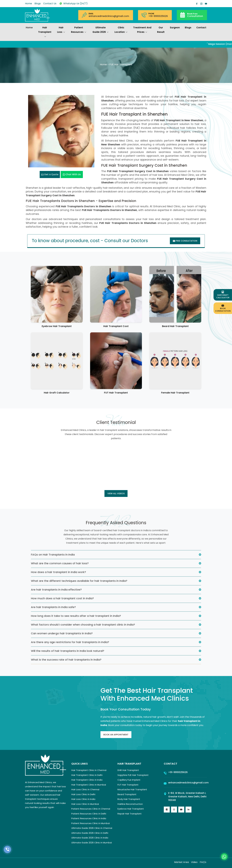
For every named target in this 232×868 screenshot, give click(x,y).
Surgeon (175, 28)
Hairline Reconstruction (130, 804)
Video (194, 862)
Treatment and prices (142, 30)
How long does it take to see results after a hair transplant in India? (76, 616)
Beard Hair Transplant (175, 326)
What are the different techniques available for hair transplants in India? (79, 581)
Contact (201, 28)
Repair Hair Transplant (130, 814)
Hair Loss (61, 30)
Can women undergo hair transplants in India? (62, 633)
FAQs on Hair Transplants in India (53, 555)
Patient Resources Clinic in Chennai (91, 809)
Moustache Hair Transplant (132, 789)
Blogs (38, 3)
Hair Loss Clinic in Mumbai (85, 804)
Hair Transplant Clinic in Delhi (87, 775)
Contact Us (50, 3)
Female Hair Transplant (175, 393)
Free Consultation (185, 241)
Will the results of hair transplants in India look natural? (68, 651)
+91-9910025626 (158, 16)
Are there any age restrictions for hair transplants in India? (70, 642)
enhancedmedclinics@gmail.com (109, 16)
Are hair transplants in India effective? (56, 590)
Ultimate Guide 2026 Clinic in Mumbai (92, 843)
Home (28, 3)
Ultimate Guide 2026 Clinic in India (90, 838)
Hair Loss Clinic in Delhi (83, 794)
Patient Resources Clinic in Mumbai (90, 823)
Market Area (181, 862)
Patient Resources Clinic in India (89, 818)
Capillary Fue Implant (129, 780)
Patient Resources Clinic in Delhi (89, 814)
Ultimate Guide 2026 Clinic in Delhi (90, 833)
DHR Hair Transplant (128, 770)
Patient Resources (79, 30)
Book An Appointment (116, 735)
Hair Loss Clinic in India (83, 799)
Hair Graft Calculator (57, 393)
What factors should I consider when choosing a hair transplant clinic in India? (83, 625)
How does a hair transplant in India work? (58, 572)
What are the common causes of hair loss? (60, 563)
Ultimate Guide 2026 (101, 30)
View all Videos (116, 493)
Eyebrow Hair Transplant (57, 326)
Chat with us (72, 174)
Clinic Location (121, 30)
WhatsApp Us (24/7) (73, 3)
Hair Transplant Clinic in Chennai (89, 770)
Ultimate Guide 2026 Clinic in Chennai (92, 828)
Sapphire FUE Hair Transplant (133, 775)
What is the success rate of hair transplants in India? (66, 660)
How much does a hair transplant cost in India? (62, 598)
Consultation (195, 15)
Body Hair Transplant (129, 799)
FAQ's (203, 862)
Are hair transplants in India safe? (53, 607)
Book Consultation (223, 308)
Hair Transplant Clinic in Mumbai (89, 785)
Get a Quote (50, 174)
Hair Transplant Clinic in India (87, 780)
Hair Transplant (45, 32)
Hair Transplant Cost (116, 326)
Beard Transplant (127, 794)
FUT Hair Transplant (116, 393)
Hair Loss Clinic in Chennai (85, 789)
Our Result (161, 30)
